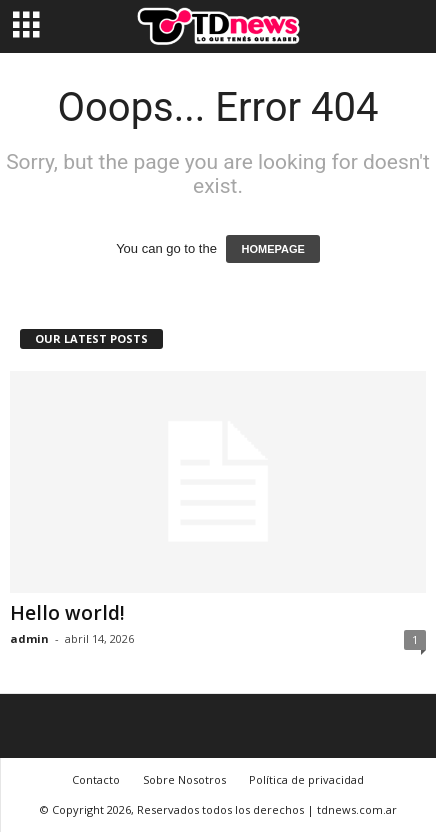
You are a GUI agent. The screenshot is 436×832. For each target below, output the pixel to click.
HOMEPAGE (272, 249)
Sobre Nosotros (184, 779)
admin (29, 638)
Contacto (96, 779)
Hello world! (67, 613)
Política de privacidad (306, 779)
